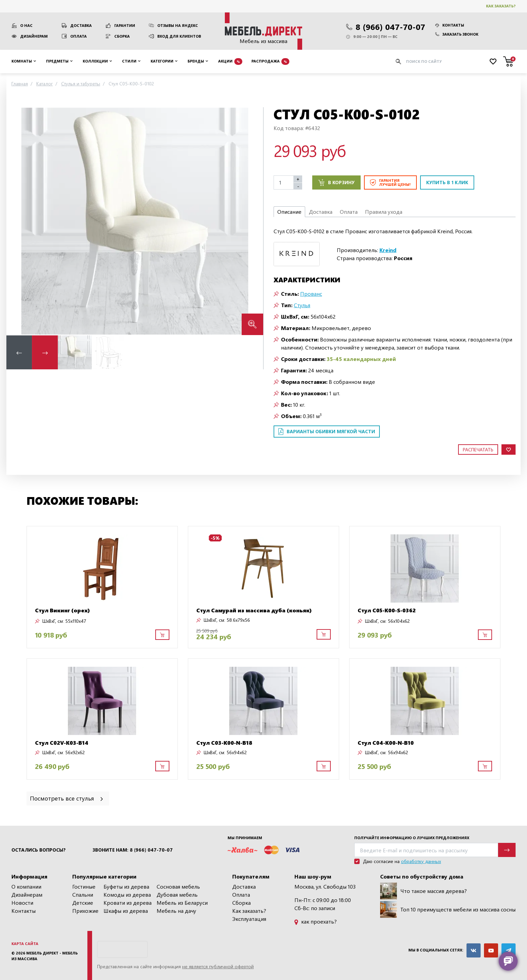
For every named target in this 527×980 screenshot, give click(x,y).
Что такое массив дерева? (423, 891)
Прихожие (85, 911)
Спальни (83, 894)
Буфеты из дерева (126, 886)
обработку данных (421, 861)
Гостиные (84, 886)
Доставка (81, 25)
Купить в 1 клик (447, 182)
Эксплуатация (249, 919)
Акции (230, 62)
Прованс (311, 294)
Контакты (450, 25)
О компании (26, 886)
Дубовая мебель (177, 894)
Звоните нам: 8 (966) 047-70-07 (133, 850)
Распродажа (270, 62)
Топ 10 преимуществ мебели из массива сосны (448, 909)
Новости (22, 903)
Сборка (122, 36)
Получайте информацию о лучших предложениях (412, 838)
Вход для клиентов (179, 36)
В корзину (336, 182)
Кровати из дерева (128, 903)
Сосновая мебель (178, 886)
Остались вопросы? (38, 850)
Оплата (78, 36)
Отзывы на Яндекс (178, 25)
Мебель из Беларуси (182, 903)
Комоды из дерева (127, 894)
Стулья (302, 305)
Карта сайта (25, 944)
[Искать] (398, 62)
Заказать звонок (457, 34)
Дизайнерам (34, 36)
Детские (83, 903)
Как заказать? (501, 6)
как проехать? (316, 921)
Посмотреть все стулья (67, 798)
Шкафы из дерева (126, 911)
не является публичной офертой (218, 966)
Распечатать (478, 450)
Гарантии (125, 25)
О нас (26, 25)
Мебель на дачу (176, 911)
